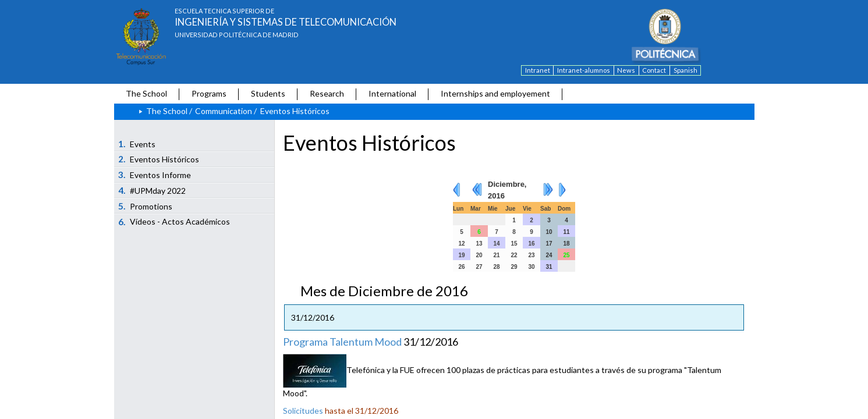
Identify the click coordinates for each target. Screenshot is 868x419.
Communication (224, 111)
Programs (209, 93)
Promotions (145, 206)
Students (268, 93)
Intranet (538, 70)
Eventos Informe (155, 175)
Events (137, 144)
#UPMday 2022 (152, 190)
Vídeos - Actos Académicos (174, 222)
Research (327, 93)
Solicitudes (303, 411)
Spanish (685, 70)
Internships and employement (495, 93)
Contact (654, 70)
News (626, 70)
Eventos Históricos (159, 159)
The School (146, 93)
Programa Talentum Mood (342, 342)
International (392, 93)
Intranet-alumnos (584, 70)
